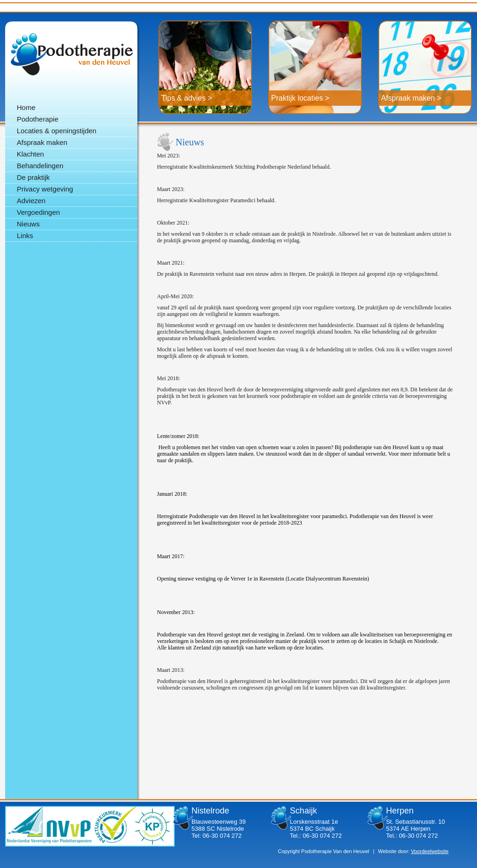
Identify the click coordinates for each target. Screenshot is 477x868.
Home (26, 107)
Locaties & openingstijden (57, 131)
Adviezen (31, 201)
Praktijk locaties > (300, 98)
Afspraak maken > (411, 98)
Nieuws (28, 224)
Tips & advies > (187, 98)
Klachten (30, 154)
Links (25, 236)
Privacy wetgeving (45, 189)
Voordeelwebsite (430, 851)
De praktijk (33, 177)
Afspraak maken (42, 142)
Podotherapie (72, 54)
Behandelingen (40, 166)
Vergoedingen (38, 212)
